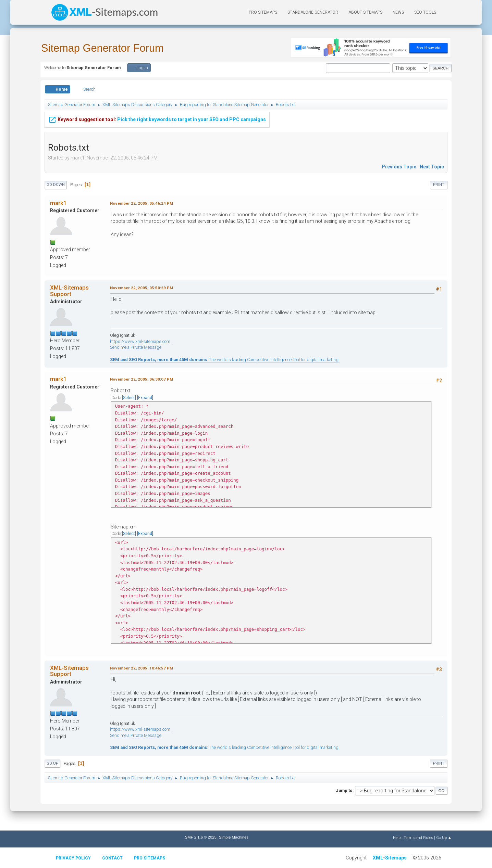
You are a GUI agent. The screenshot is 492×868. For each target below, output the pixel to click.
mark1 (58, 203)
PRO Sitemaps (263, 12)
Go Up (52, 763)
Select (129, 398)
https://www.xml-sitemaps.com (140, 341)
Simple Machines (234, 837)
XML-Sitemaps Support (69, 291)
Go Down (56, 185)
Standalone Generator (313, 12)
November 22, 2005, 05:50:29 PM (142, 288)
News (398, 12)
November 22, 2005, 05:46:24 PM (142, 203)
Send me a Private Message (136, 347)
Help (397, 838)
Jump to (344, 790)
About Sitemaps (365, 12)
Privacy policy (73, 858)
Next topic (432, 167)
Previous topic (399, 167)
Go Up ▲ (444, 838)
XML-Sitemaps (390, 858)
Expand (145, 398)
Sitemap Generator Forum (102, 48)
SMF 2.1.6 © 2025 (201, 837)
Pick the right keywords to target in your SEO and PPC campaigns (157, 115)
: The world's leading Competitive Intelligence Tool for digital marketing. (225, 360)
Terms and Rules (418, 838)
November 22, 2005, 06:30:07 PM (142, 379)
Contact (112, 858)
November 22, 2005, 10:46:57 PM (142, 668)
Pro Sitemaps (150, 858)
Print (439, 185)
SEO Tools (425, 12)
